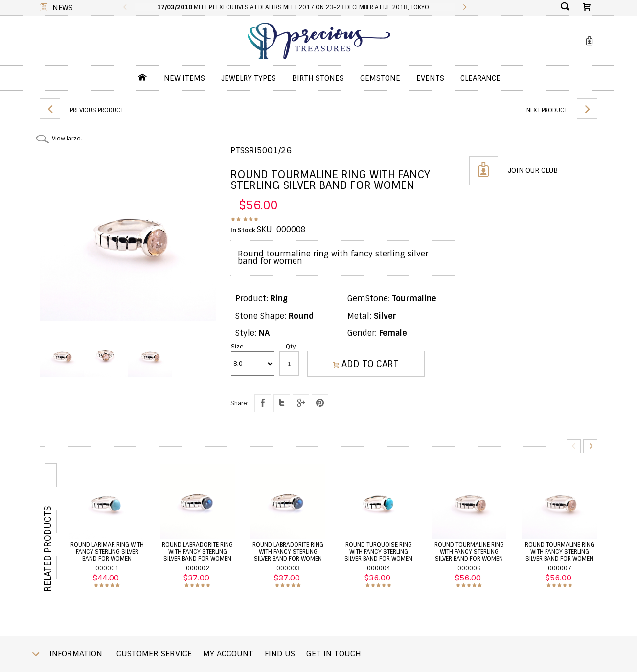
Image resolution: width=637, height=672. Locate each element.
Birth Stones (318, 78)
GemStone (380, 78)
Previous (574, 446)
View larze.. (68, 139)
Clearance (480, 78)
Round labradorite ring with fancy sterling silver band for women (197, 552)
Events (430, 78)
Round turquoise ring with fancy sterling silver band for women (378, 552)
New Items (184, 78)
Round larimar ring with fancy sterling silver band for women (107, 552)
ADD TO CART (366, 364)
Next (590, 446)
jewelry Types (249, 78)
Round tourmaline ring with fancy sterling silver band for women (469, 552)
